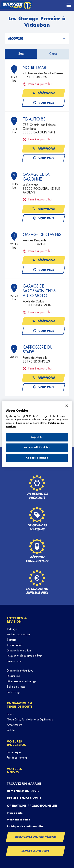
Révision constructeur (19, 634)
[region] (37, 434)
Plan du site (15, 813)
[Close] (67, 406)
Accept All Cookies (37, 448)
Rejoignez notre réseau (36, 837)
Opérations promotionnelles (32, 806)
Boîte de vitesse (16, 687)
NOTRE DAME (35, 68)
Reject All (37, 437)
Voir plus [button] (44, 103)
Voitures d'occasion (17, 743)
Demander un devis (23, 791)
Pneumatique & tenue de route (20, 705)
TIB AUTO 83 (34, 119)
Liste (21, 54)
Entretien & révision (17, 620)
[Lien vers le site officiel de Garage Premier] (16, 5)
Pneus (10, 714)
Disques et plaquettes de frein (25, 656)
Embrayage (14, 692)
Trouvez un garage (24, 784)
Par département (17, 758)
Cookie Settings (37, 458)
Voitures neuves (14, 771)
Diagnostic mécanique (20, 671)
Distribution (13, 676)
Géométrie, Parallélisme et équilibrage (30, 719)
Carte (53, 54)
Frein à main (14, 661)
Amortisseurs (14, 725)
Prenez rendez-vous (24, 798)
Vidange (12, 629)
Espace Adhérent (36, 851)
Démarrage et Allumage (22, 681)
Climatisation (15, 645)
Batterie (12, 640)
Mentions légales (18, 820)
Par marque (14, 752)
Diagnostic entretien (19, 650)
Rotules (11, 730)
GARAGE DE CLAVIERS (42, 235)
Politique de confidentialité (25, 826)
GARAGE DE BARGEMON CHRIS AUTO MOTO (39, 291)
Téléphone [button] (43, 93)
